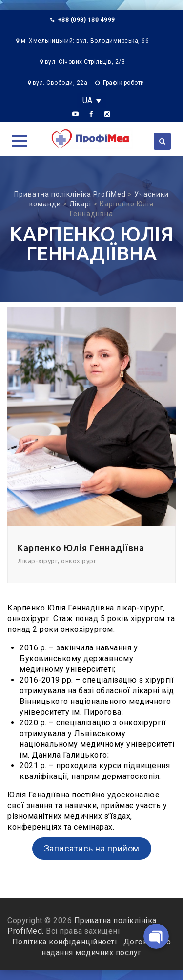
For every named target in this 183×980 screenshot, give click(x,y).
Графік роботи (124, 83)
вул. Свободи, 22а (60, 83)
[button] (20, 141)
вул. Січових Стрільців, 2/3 (85, 62)
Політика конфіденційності (66, 942)
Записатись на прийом (92, 848)
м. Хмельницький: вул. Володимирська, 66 (85, 41)
